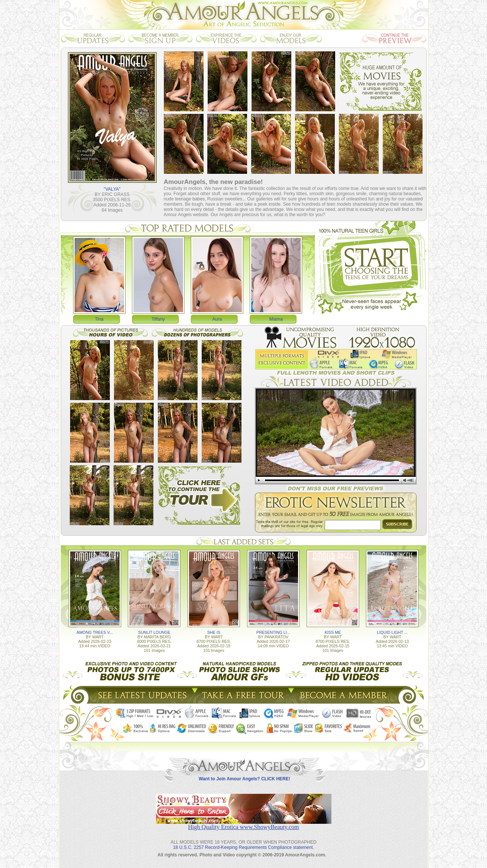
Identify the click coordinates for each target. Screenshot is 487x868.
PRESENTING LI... (273, 632)
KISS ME (333, 632)
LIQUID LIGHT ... (393, 632)
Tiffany (158, 319)
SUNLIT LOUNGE (154, 632)
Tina (99, 319)
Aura (217, 319)
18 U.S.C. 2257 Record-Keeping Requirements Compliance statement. (243, 847)
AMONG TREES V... (95, 632)
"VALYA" (112, 189)
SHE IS (214, 632)
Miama (276, 319)
